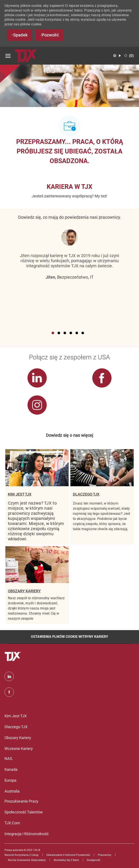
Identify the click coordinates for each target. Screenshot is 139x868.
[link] (37, 381)
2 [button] (59, 333)
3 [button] (65, 333)
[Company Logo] (27, 56)
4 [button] (71, 333)
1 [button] (53, 333)
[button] (117, 56)
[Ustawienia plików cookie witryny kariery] (69, 637)
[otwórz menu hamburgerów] (8, 56)
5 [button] (77, 333)
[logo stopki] (13, 657)
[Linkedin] (9, 676)
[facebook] (9, 692)
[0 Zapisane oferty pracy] (129, 56)
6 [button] (83, 333)
